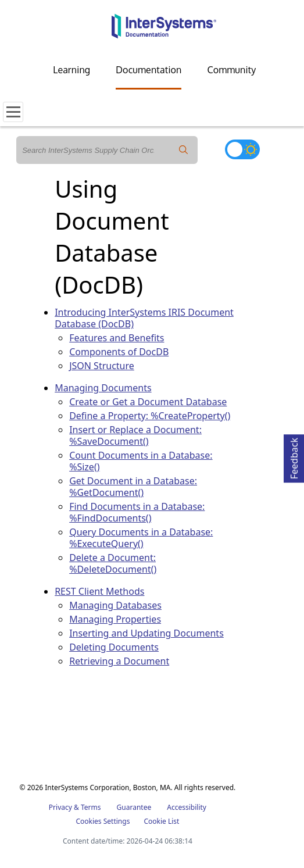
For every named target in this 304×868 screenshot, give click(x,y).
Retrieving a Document (119, 661)
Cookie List (161, 821)
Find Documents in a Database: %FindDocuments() (137, 512)
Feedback (294, 457)
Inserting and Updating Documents (146, 633)
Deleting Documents (114, 647)
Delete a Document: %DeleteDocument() (113, 563)
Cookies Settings (103, 821)
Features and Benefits (117, 338)
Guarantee (134, 807)
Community (231, 70)
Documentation (149, 70)
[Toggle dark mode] (242, 149)
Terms (91, 807)
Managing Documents (103, 388)
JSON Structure (102, 366)
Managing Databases (115, 605)
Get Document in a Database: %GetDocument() (133, 487)
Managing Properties (115, 619)
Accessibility (187, 807)
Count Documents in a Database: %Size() (141, 461)
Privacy (60, 807)
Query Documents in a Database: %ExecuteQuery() (141, 538)
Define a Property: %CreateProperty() (150, 416)
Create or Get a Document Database (148, 402)
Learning (71, 70)
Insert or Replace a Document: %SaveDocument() (135, 435)
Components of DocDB (119, 352)
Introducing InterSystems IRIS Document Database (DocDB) (144, 318)
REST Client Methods (99, 591)
